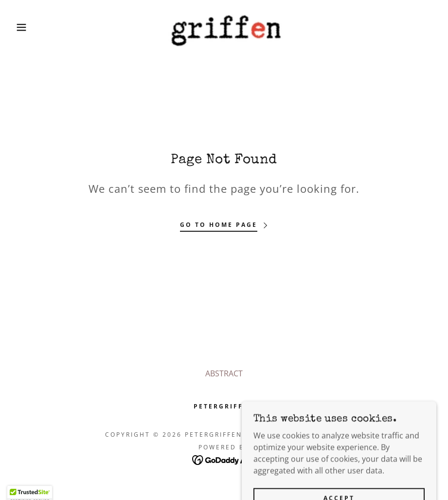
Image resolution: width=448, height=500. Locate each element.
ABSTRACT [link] (224, 373)
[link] (224, 27)
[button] (22, 27)
